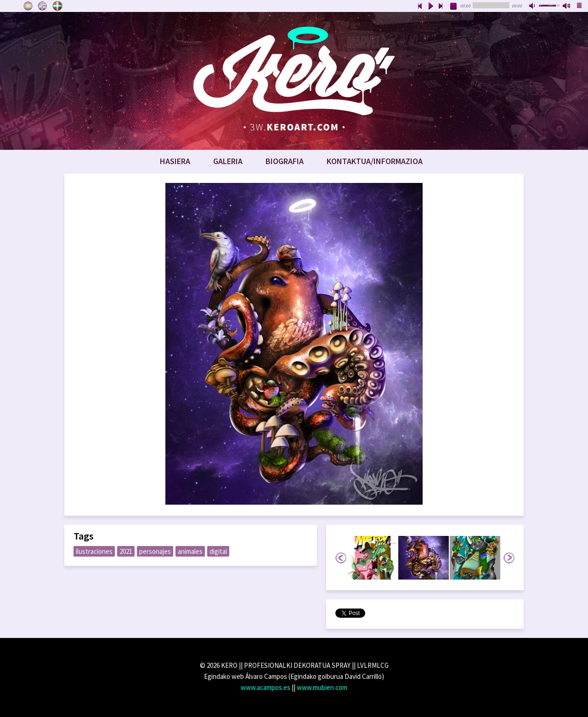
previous (420, 6)
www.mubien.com (322, 687)
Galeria (228, 161)
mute (533, 6)
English (43, 6)
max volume (567, 6)
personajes (155, 551)
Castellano (28, 6)
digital (218, 551)
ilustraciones (94, 551)
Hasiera (175, 161)
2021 (126, 551)
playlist (580, 6)
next (441, 6)
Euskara (57, 6)
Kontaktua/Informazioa (375, 161)
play (430, 6)
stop (454, 6)
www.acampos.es (266, 687)
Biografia (285, 161)
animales (190, 551)
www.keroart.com (294, 81)
